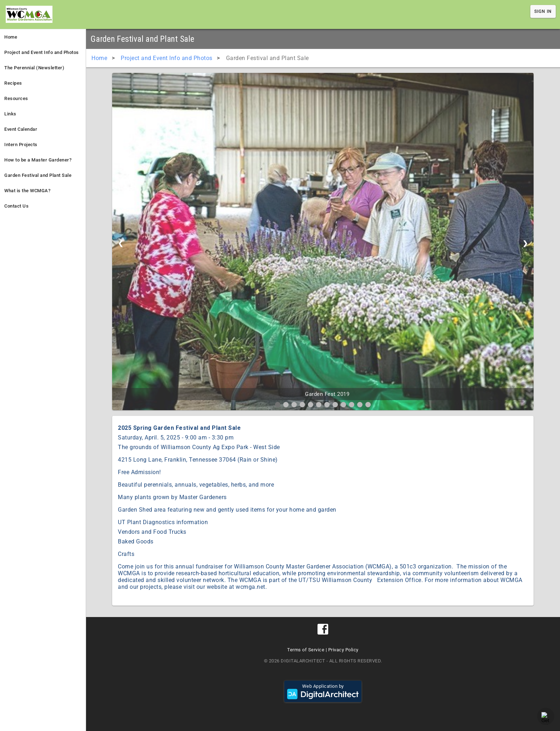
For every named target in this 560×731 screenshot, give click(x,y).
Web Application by (323, 691)
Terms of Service (306, 650)
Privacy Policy (343, 650)
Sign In (543, 11)
